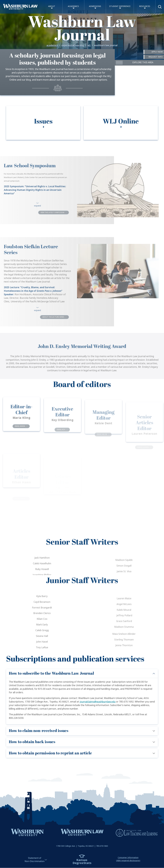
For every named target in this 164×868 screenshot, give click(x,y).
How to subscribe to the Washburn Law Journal (51, 673)
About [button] (52, 6)
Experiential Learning (73, 45)
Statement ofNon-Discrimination (35, 860)
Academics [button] (73, 6)
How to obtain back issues (32, 742)
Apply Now (157, 52)
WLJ (89, 45)
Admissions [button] (95, 6)
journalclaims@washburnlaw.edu (98, 702)
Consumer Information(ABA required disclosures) (128, 859)
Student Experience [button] (120, 6)
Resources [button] (145, 6)
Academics (52, 45)
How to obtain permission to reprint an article (50, 753)
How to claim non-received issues (39, 731)
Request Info (156, 57)
